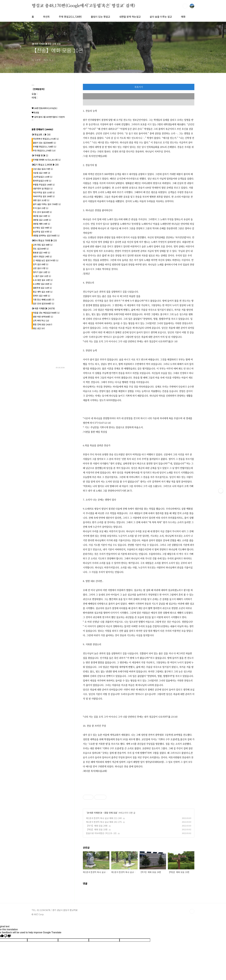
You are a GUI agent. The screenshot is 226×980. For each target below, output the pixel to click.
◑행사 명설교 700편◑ (44, 240)
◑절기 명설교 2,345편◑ (45, 165)
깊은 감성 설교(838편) (44, 303)
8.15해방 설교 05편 (42, 284)
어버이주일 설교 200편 (44, 196)
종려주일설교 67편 (42, 181)
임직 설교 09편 (41, 264)
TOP (192, 911)
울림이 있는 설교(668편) (44, 143)
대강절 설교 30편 (42, 216)
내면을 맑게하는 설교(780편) (46, 236)
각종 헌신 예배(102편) (44, 300)
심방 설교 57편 (41, 268)
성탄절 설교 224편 (42, 220)
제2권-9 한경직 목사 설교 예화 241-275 (104, 822)
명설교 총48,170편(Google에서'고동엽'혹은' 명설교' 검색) (83, 6)
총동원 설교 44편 (42, 253)
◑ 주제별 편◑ (40, 155)
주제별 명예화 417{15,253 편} (47, 160)
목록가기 (139, 87)
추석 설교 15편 (41, 208)
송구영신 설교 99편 (42, 228)
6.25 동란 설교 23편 (43, 280)
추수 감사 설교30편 (42, 212)
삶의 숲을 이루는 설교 (161, 17)
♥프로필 (35, 113)
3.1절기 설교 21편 (42, 276)
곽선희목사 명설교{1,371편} (46, 139)
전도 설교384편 (41, 249)
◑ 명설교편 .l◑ (41, 134)
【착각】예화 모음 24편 (97, 826)
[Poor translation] (7, 936)
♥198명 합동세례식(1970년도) (44, 108)
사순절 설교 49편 (42, 173)
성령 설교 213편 (41, 200)
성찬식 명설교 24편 (42, 256)
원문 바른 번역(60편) (43, 317)
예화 (183, 17)
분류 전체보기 (42, 129)
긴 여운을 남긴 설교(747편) (46, 260)
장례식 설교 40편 (42, 296)
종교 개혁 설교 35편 (43, 292)
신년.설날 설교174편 (43, 169)
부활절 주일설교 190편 (44, 185)
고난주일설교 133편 (43, 177)
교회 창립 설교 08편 (43, 245)
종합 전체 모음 (111, 813)
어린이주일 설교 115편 (44, 192)
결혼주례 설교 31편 (42, 288)
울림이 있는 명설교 (100, 17)
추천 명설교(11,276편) (44, 150)
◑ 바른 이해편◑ (94, 813)
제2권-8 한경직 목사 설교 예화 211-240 (104, 818)
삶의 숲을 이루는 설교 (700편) (47, 204)
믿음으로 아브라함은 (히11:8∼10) (101, 833)
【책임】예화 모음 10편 (97, 829)
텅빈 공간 (39, 328)
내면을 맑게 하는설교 (130, 17)
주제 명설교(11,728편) (70, 17)
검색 (185, 6)
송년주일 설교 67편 (42, 232)
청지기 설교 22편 (42, 272)
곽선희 (46, 17)
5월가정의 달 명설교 (43, 188)
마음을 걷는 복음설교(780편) (46, 313)
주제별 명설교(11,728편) (45, 147)
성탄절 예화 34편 (42, 224)
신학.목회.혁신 (41, 321)
